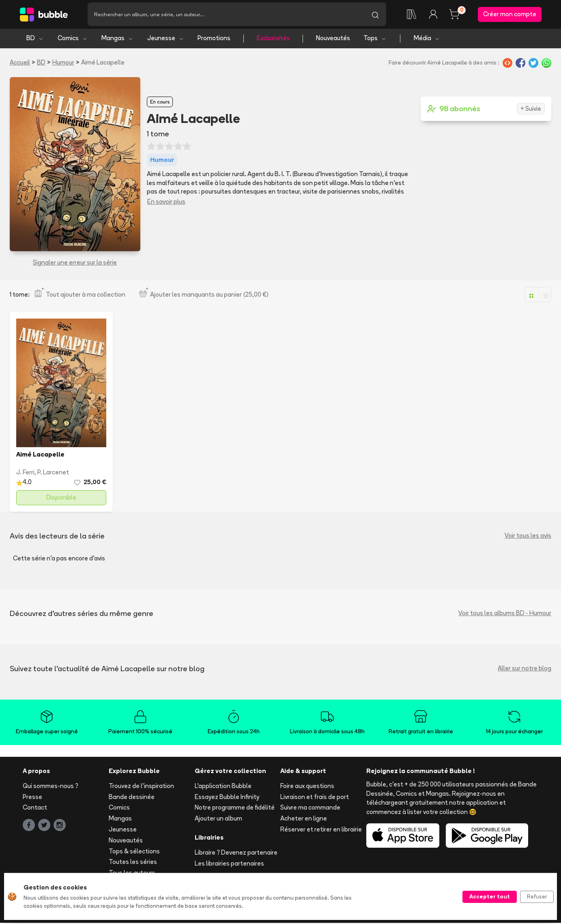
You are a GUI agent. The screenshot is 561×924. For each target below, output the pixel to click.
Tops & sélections (134, 852)
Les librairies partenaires (229, 865)
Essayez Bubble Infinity (227, 798)
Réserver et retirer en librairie (321, 831)
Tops (375, 40)
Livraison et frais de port (315, 798)
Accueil (20, 64)
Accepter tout (490, 896)
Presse (32, 798)
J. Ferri (25, 474)
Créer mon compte (510, 15)
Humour (63, 64)
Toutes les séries (133, 863)
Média (427, 40)
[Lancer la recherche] (375, 15)
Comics (73, 40)
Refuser (537, 896)
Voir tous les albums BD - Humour (505, 615)
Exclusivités (273, 40)
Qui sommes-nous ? (51, 787)
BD (35, 40)
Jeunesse (166, 40)
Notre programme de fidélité (235, 809)
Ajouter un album (218, 820)
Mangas (117, 40)
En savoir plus (166, 203)
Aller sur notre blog (524, 670)
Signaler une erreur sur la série (75, 264)
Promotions (214, 40)
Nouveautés (333, 40)
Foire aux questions (307, 787)
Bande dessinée (132, 798)
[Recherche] (226, 15)
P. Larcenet (53, 474)
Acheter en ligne (304, 820)
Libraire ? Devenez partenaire (236, 854)
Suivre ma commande (310, 809)
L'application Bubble (223, 787)
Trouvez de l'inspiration (141, 787)
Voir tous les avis (528, 537)
